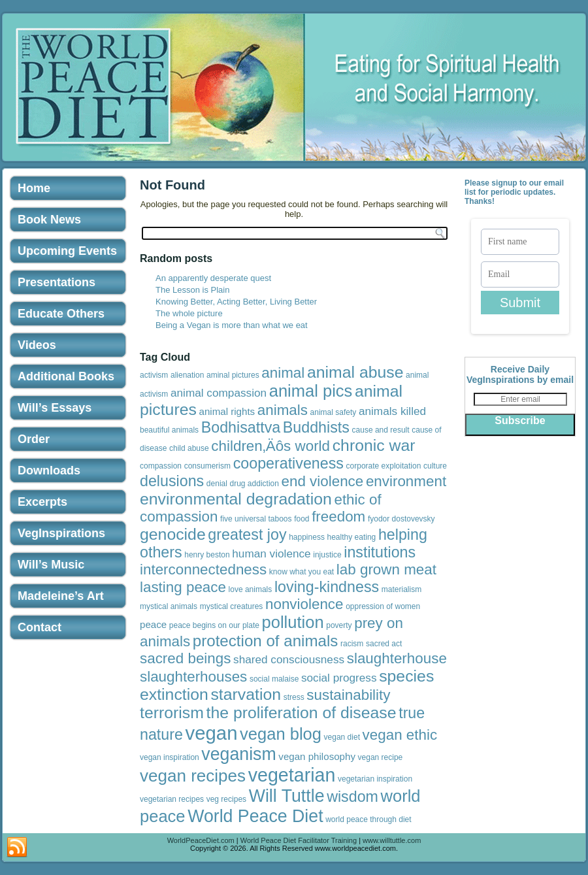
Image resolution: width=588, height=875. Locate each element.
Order (34, 439)
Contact (40, 627)
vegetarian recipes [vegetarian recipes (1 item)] (172, 799)
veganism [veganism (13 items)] (238, 754)
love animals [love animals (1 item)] (251, 589)
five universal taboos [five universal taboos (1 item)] (256, 519)
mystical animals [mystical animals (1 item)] (169, 606)
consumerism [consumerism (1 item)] (207, 466)
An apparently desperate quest (213, 278)
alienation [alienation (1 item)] (187, 375)
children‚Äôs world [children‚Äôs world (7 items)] (270, 446)
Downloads (49, 471)
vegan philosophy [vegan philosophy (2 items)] (317, 756)
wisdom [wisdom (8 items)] (352, 797)
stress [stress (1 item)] (294, 697)
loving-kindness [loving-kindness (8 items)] (327, 587)
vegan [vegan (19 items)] (212, 733)
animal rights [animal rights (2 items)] (227, 411)
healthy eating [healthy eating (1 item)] (352, 537)
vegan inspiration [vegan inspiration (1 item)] (170, 757)
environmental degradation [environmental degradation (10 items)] (236, 499)
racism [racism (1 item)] (352, 644)
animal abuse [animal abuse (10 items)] (355, 372)
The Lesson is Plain (192, 290)
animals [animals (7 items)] (283, 410)
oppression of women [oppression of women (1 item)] (383, 606)
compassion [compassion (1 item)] (161, 466)
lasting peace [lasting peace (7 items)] (183, 587)
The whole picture (189, 313)
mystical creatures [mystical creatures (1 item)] (232, 606)
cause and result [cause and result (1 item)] (381, 430)
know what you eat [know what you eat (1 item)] (302, 572)
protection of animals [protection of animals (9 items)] (266, 641)
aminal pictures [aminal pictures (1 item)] (233, 375)
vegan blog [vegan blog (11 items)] (281, 734)
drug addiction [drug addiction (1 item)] (254, 484)
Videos (37, 345)
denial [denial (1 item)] (217, 484)
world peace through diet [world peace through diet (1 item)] (368, 819)
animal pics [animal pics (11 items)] (311, 391)
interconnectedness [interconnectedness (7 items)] (203, 570)
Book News (49, 220)
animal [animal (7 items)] (283, 373)
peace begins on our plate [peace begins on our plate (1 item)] (214, 625)
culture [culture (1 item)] (435, 466)
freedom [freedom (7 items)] (338, 517)
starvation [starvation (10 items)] (246, 694)
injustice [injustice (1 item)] (327, 555)
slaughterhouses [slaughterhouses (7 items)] (193, 677)
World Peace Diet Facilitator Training (299, 840)
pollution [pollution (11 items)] (293, 622)
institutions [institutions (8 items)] (380, 552)
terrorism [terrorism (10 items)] (172, 713)
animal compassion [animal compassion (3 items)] (219, 393)
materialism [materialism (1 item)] (401, 589)
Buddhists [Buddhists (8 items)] (316, 427)
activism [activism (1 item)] (154, 375)
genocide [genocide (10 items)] (173, 534)
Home (34, 188)
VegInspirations (61, 533)
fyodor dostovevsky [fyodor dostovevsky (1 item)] (401, 519)
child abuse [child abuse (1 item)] (189, 448)
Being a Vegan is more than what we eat (232, 325)
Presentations (57, 282)
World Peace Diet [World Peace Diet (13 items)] (255, 816)
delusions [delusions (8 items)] (172, 481)
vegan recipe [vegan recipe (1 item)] (381, 757)
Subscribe (520, 421)
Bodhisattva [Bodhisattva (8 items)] (241, 427)
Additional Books (66, 376)
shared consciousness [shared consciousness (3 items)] (289, 659)
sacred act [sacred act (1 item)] (384, 644)
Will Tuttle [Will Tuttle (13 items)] (287, 796)
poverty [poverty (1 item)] (339, 625)
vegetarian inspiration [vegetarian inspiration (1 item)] (375, 779)
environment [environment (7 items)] (406, 481)
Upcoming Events (67, 251)
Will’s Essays (55, 408)
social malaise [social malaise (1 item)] (274, 679)
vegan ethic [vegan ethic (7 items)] (400, 735)
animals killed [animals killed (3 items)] (392, 411)
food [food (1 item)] (302, 519)
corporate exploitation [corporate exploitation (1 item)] (384, 466)
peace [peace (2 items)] (153, 624)
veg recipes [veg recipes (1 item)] (226, 799)
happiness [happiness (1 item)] (307, 537)
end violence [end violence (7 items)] (323, 481)
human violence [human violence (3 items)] (271, 553)
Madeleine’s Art (61, 596)
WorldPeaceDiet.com (201, 840)
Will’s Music (51, 565)
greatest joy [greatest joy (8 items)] (247, 535)
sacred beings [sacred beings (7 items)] (185, 658)
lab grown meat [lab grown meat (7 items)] (386, 570)
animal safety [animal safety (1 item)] (334, 412)
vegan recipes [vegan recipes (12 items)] (193, 776)
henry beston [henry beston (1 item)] (207, 555)
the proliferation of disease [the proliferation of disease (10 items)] (302, 713)
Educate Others (61, 314)
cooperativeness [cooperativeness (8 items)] (288, 463)
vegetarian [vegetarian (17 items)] (292, 775)
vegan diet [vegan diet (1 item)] (342, 737)
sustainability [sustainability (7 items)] (348, 695)
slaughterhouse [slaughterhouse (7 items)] (397, 658)
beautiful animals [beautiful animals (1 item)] (169, 430)
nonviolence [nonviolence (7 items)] (304, 604)
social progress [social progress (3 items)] (339, 678)
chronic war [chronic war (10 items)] (374, 445)
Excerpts (42, 502)
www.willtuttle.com (392, 840)
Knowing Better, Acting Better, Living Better (236, 302)
